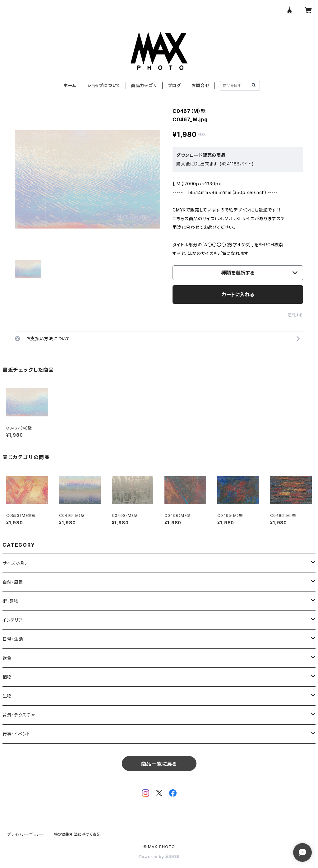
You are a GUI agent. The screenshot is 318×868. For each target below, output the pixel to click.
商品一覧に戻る (159, 764)
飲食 (7, 658)
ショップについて (104, 85)
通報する (295, 315)
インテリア (13, 620)
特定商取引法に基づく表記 (77, 834)
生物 (7, 696)
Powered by (159, 857)
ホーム (70, 85)
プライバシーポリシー (26, 834)
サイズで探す (15, 563)
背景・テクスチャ (18, 715)
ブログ (174, 85)
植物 (7, 677)
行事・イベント (16, 734)
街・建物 (11, 601)
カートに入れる (238, 295)
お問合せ (200, 85)
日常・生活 (13, 639)
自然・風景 (13, 582)
